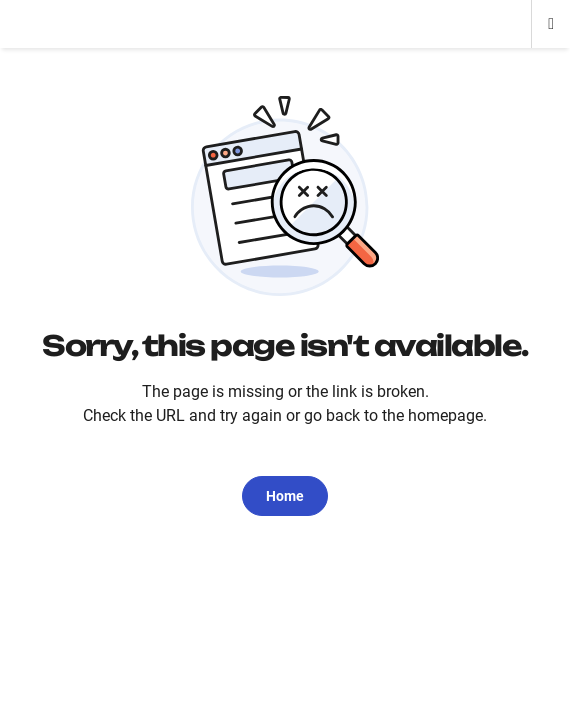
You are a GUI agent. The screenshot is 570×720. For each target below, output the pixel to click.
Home (285, 496)
